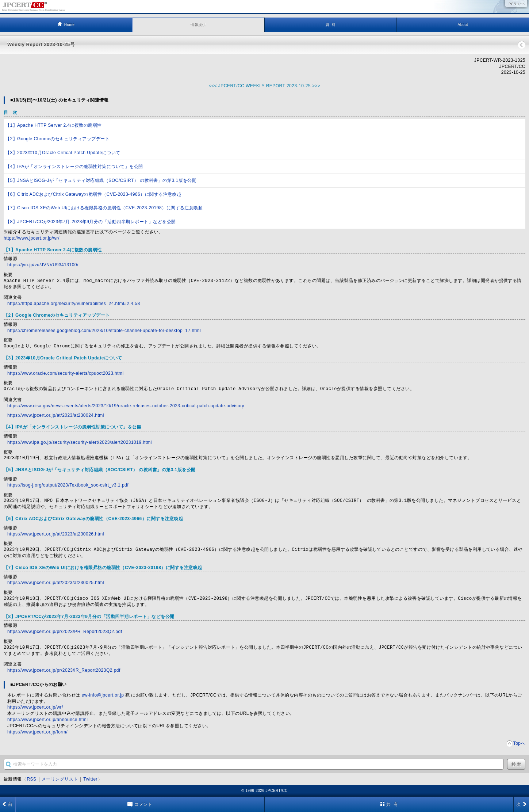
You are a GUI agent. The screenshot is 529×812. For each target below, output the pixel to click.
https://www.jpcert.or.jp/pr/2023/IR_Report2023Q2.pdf (64, 670)
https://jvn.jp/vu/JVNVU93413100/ (43, 265)
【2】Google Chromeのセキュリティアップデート (57, 139)
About (463, 25)
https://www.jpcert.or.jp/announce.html (47, 720)
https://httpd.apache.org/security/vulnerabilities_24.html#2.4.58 (74, 304)
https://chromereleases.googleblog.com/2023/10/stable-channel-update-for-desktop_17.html (104, 331)
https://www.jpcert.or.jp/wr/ (32, 238)
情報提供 (198, 25)
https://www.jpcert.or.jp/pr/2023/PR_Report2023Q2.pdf (65, 632)
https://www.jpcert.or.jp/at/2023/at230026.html (56, 534)
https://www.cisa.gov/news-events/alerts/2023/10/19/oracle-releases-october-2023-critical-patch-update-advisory (126, 406)
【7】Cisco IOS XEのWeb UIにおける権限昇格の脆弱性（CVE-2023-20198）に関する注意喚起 (104, 208)
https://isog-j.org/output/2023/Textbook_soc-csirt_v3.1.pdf (68, 485)
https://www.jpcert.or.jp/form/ (37, 732)
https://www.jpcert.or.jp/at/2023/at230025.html (56, 583)
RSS (31, 779)
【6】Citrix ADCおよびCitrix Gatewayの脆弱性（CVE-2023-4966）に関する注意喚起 (93, 194)
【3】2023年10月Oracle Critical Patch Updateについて (63, 153)
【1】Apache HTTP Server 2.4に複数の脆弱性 (54, 125)
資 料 (331, 25)
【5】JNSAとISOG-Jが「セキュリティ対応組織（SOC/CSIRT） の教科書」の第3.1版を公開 (101, 180)
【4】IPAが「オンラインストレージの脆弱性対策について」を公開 (74, 167)
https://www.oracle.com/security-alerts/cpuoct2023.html (66, 373)
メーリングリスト (60, 779)
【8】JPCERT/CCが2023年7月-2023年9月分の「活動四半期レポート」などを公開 (91, 222)
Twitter (90, 779)
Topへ (519, 743)
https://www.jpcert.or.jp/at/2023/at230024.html (56, 415)
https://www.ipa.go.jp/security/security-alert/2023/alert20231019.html (80, 442)
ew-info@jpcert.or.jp (103, 695)
